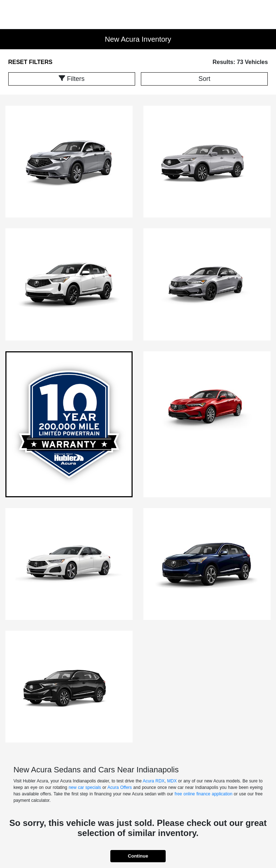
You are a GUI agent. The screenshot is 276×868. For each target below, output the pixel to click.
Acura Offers (120, 787)
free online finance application (204, 794)
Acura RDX (154, 781)
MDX (172, 781)
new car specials (85, 787)
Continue (138, 856)
